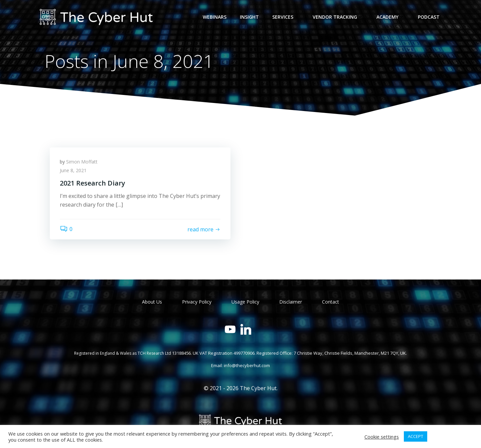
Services (286, 17)
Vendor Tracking (338, 17)
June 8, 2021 (73, 170)
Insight (249, 17)
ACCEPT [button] (416, 436)
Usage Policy (245, 302)
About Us (152, 302)
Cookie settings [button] (382, 437)
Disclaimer (291, 302)
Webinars (215, 17)
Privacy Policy (197, 302)
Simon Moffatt (82, 162)
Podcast (429, 17)
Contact (331, 302)
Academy (390, 17)
